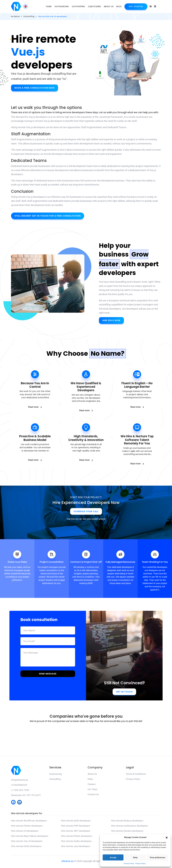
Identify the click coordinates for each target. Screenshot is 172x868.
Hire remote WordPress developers (29, 822)
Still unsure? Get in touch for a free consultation (48, 216)
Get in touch (124, 693)
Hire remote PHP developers (76, 827)
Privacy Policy (129, 864)
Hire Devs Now (111, 321)
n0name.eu (68, 862)
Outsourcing (62, 6)
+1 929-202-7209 (20, 791)
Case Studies (94, 6)
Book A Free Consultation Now (35, 88)
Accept (113, 858)
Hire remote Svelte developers (76, 842)
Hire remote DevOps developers (127, 832)
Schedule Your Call (86, 512)
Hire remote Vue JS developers (27, 842)
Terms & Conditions (136, 775)
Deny (135, 858)
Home (49, 6)
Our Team (93, 790)
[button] (167, 837)
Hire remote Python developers (27, 827)
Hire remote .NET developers (76, 832)
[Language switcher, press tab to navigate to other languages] (26, 6)
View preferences (157, 858)
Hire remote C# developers (25, 832)
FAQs (90, 780)
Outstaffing (78, 6)
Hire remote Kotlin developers (26, 847)
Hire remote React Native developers (30, 837)
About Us (109, 6)
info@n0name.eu (20, 781)
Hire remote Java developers (76, 847)
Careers (92, 785)
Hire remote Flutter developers (77, 837)
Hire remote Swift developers (76, 822)
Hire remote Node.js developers (127, 822)
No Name (15, 16)
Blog (119, 6)
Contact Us (93, 795)
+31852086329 (19, 786)
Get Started (136, 6)
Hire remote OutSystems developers (129, 827)
